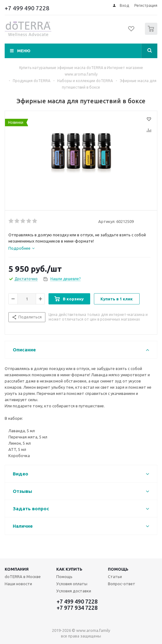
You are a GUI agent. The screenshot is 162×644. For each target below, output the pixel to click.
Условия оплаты (72, 584)
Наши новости (18, 584)
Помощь (118, 569)
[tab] (21, 248)
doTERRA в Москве (23, 577)
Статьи (115, 577)
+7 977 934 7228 (77, 608)
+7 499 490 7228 (27, 8)
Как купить (69, 569)
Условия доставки (74, 591)
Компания (17, 569)
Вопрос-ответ (122, 584)
